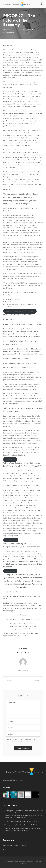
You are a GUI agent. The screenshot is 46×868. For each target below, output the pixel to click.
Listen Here (10, 571)
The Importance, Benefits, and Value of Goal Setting (22, 825)
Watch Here (10, 459)
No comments (9, 33)
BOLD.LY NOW (21, 636)
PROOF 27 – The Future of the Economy (24, 633)
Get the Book (11, 540)
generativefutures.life (23, 629)
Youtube (19, 307)
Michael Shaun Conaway (12, 299)
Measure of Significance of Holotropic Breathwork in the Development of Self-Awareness (23, 817)
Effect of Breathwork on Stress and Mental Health (21, 821)
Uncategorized (28, 29)
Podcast (30, 304)
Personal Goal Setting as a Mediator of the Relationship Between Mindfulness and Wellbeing (23, 830)
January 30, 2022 (10, 29)
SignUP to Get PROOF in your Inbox (20, 311)
